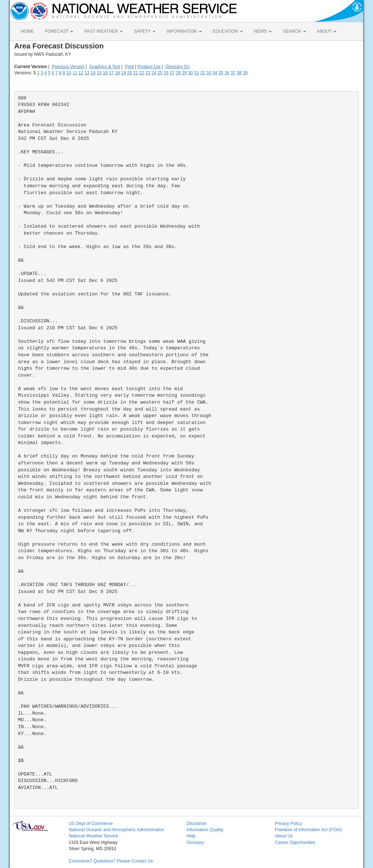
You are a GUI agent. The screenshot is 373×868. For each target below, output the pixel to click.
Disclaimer (197, 824)
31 (197, 73)
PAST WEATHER (103, 31)
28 (178, 73)
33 (209, 73)
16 (105, 73)
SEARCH (294, 31)
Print (129, 67)
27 (172, 73)
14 (93, 73)
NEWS (263, 31)
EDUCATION (228, 31)
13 (87, 73)
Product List (149, 67)
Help (191, 836)
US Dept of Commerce (91, 824)
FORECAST (59, 31)
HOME (27, 31)
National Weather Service (94, 836)
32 (202, 73)
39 (245, 73)
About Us (284, 836)
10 (69, 73)
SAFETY (145, 31)
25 (160, 73)
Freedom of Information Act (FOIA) (308, 830)
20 (129, 73)
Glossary (195, 843)
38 (239, 73)
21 (136, 73)
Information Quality (205, 830)
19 (123, 73)
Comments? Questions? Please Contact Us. (112, 861)
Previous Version (68, 67)
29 (184, 73)
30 (190, 73)
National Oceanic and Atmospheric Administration (117, 830)
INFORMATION (184, 31)
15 (99, 73)
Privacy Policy (288, 824)
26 (166, 73)
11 (75, 73)
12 (81, 73)
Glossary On (178, 67)
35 (221, 73)
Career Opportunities (295, 843)
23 (148, 73)
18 (117, 73)
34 (215, 73)
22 (142, 73)
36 (227, 73)
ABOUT (327, 31)
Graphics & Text (105, 67)
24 (154, 73)
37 (233, 73)
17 (111, 73)
